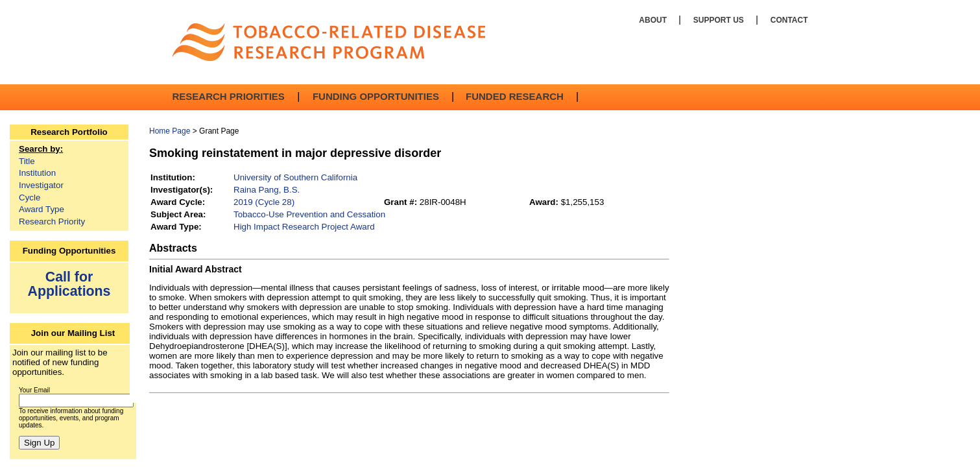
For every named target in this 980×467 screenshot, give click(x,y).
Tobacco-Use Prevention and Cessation (309, 214)
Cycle (30, 198)
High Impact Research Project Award (304, 227)
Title (27, 161)
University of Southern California (295, 177)
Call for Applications (69, 284)
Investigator (41, 185)
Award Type (42, 209)
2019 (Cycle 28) (264, 202)
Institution (37, 173)
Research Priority (52, 222)
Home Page (170, 131)
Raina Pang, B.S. (267, 190)
